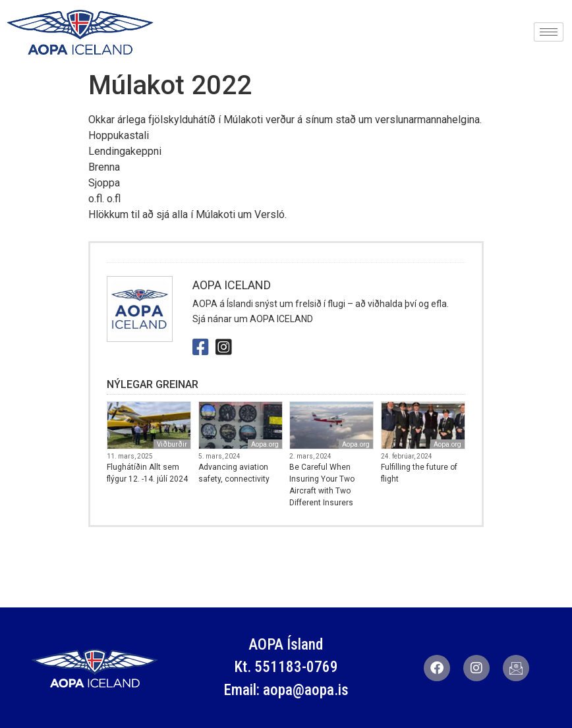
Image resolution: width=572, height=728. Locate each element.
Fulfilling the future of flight (419, 473)
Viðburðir (172, 444)
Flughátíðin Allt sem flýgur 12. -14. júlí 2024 (147, 473)
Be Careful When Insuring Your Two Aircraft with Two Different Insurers (322, 485)
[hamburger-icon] (549, 32)
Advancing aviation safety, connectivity (234, 473)
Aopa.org (265, 444)
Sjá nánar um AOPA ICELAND (253, 319)
